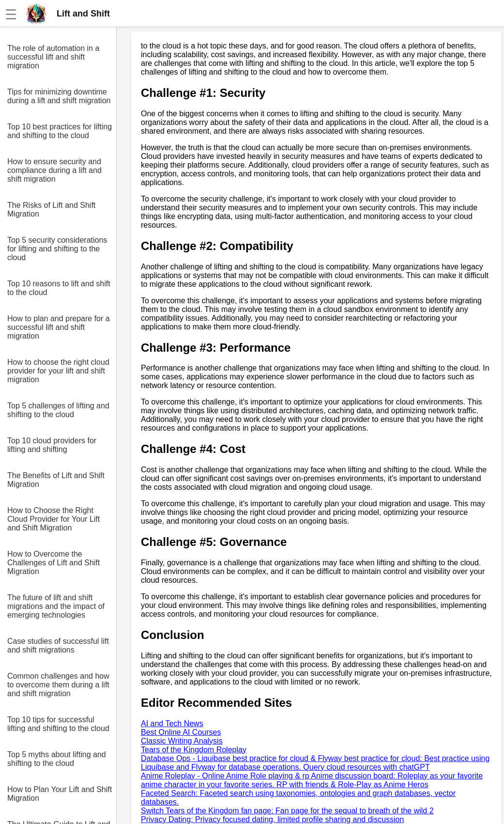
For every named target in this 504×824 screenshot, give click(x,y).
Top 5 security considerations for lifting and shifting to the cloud (57, 249)
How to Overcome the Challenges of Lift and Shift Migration (53, 563)
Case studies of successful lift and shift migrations (58, 645)
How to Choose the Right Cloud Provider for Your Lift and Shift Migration (53, 519)
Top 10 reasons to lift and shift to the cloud (59, 288)
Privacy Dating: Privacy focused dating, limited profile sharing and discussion (272, 819)
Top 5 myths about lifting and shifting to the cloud (57, 759)
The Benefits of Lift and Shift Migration (56, 480)
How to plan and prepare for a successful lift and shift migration (59, 327)
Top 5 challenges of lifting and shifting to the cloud (58, 410)
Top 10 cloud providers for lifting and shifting (52, 445)
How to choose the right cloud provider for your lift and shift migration (58, 371)
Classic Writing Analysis (182, 741)
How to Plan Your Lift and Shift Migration (60, 794)
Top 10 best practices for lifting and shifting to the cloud (60, 131)
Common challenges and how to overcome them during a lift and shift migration (58, 685)
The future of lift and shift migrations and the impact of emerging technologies (56, 606)
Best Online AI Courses (181, 732)
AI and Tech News (172, 723)
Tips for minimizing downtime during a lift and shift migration (59, 96)
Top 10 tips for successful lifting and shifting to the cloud (58, 724)
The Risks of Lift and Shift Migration (51, 210)
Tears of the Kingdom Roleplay (194, 750)
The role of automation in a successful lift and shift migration (53, 57)
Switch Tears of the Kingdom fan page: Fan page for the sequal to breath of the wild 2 (287, 811)
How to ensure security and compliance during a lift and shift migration (54, 170)
